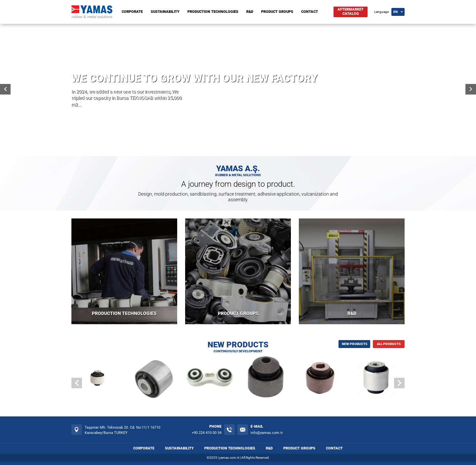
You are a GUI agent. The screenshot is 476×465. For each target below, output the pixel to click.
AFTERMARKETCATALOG (351, 12)
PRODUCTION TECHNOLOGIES (213, 12)
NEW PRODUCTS (355, 344)
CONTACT (310, 12)
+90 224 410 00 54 (207, 433)
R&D (250, 12)
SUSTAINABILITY (165, 12)
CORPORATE (132, 12)
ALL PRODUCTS (389, 344)
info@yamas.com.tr (267, 433)
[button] (399, 383)
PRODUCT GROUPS (277, 12)
